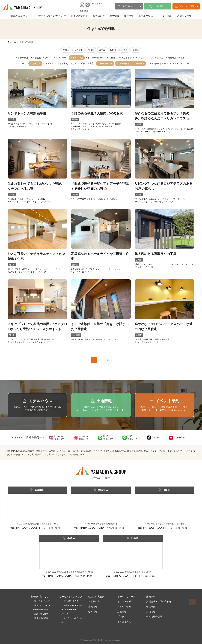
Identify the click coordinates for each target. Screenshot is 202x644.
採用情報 (151, 612)
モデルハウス (130, 6)
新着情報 (122, 612)
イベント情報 (187, 6)
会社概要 (151, 607)
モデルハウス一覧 (126, 597)
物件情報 (129, 16)
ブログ (121, 616)
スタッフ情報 (184, 16)
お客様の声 (99, 16)
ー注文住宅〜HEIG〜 (71, 601)
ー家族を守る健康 (39, 614)
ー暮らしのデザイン (41, 605)
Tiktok (156, 438)
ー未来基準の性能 (39, 610)
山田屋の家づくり (20, 16)
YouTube (179, 438)
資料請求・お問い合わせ (159, 601)
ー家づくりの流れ (39, 618)
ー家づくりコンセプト (41, 601)
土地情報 (159, 6)
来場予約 (151, 597)
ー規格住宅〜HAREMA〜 (73, 605)
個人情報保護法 (154, 616)
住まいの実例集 (79, 16)
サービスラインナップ (50, 16)
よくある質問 (124, 622)
